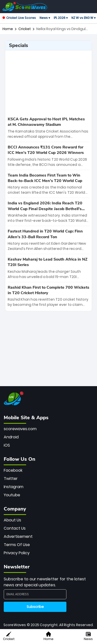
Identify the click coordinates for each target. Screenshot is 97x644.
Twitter (11, 479)
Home (8, 29)
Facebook (13, 470)
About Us (12, 520)
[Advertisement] (48, 83)
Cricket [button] (9, 636)
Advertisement (18, 536)
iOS (7, 445)
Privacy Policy (17, 553)
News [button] (88, 636)
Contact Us (15, 528)
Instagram (14, 487)
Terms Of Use (17, 545)
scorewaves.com (20, 429)
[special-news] (48, 128)
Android (11, 437)
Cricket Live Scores (19, 18)
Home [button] (48, 636)
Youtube (12, 495)
